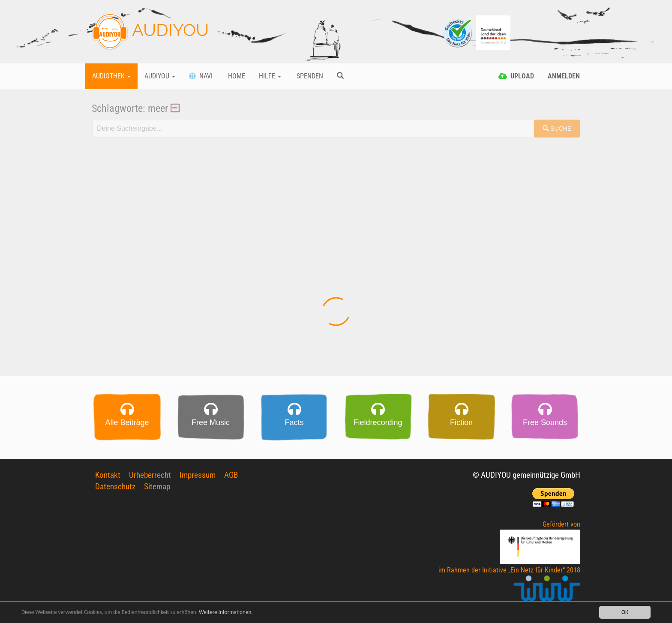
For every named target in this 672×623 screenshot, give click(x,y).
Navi (201, 76)
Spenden (309, 76)
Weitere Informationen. (233, 613)
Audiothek (111, 76)
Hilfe (270, 76)
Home (236, 76)
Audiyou (160, 76)
